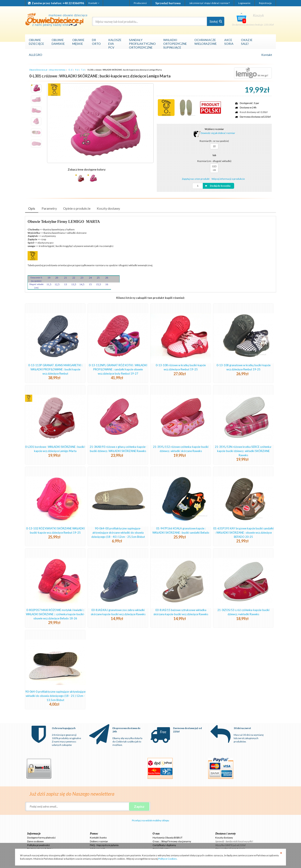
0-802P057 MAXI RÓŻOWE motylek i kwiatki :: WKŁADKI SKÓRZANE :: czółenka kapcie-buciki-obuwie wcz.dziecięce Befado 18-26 (55, 614)
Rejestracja (265, 3)
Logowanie (244, 3)
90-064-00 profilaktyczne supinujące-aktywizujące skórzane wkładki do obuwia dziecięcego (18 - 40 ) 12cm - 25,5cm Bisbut (118, 533)
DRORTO (96, 42)
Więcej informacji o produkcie (228, 179)
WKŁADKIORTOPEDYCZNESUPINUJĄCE (175, 44)
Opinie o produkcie (77, 208)
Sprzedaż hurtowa (168, 3)
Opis (32, 208)
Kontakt (94, 3)
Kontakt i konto (98, 838)
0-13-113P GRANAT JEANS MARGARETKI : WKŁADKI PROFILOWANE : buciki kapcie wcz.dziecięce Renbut (55, 369)
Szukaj (216, 21)
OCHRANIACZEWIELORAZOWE (206, 42)
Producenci (140, 3)
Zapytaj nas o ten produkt (196, 179)
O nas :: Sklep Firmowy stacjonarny (172, 841)
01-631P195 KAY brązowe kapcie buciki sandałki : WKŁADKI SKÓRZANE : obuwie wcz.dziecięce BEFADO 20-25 (243, 533)
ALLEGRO (36, 55)
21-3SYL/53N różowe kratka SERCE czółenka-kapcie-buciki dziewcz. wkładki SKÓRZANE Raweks (243, 451)
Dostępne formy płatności (41, 838)
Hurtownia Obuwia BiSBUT (168, 838)
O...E (71, 70)
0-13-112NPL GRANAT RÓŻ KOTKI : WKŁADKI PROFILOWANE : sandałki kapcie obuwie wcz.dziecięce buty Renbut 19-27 (118, 369)
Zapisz (139, 806)
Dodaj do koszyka (217, 186)
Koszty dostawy (108, 208)
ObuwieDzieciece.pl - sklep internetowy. (47, 70)
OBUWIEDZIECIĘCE (36, 42)
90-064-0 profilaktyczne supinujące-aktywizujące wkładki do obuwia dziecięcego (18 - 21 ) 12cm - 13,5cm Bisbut (55, 696)
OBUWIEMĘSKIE (78, 42)
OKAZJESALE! (247, 42)
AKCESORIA (229, 42)
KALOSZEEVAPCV (115, 44)
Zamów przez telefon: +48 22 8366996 (56, 3)
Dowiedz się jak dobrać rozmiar (214, 133)
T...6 (83, 70)
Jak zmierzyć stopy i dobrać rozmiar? (209, 3)
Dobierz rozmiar (99, 841)
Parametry (49, 208)
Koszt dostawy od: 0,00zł (254, 112)
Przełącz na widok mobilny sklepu (150, 820)
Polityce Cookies (168, 859)
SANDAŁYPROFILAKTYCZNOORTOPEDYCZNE (142, 44)
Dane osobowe (35, 841)
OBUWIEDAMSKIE (58, 42)
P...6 (77, 70)
